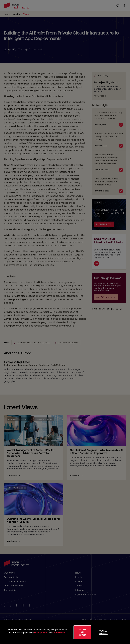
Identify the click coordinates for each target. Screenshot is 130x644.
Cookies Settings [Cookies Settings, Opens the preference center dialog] (103, 632)
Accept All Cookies (83, 632)
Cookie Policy (58, 632)
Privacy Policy (40, 632)
